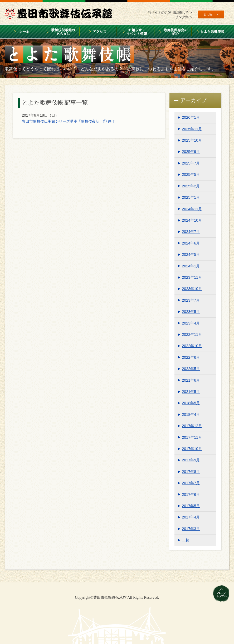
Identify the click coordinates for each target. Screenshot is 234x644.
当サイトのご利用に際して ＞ (170, 13)
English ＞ (211, 14)
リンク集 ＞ (184, 17)
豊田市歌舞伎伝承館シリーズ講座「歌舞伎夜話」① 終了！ (70, 121)
